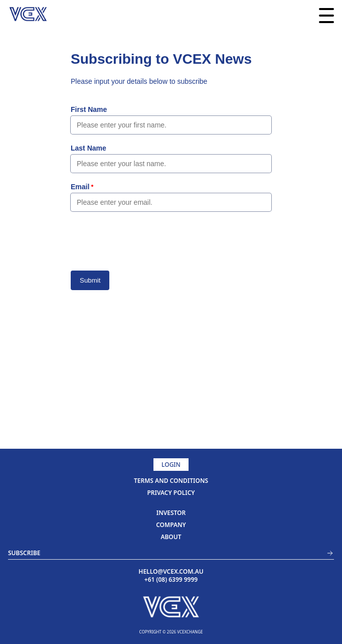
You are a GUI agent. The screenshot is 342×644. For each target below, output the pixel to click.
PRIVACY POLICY (171, 493)
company (171, 525)
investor (171, 513)
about (171, 537)
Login (171, 465)
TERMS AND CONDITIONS (171, 481)
